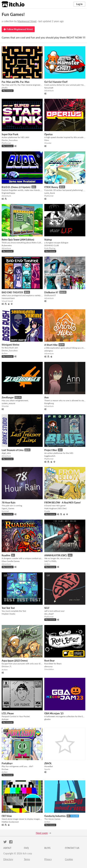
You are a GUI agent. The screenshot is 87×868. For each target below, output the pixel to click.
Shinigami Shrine (10, 345)
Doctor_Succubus (10, 140)
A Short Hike (51, 345)
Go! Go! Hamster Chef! (56, 82)
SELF (47, 608)
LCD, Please (8, 713)
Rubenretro (7, 245)
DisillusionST (50, 295)
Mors (47, 140)
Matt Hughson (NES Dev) (55, 508)
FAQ (26, 848)
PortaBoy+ (7, 763)
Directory (8, 859)
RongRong (49, 403)
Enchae (5, 769)
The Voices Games (52, 819)
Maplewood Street (27, 21)
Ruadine (6, 555)
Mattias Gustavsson (10, 822)
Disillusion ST (51, 292)
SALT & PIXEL (50, 561)
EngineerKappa (8, 193)
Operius (48, 134)
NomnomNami (8, 298)
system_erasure (8, 403)
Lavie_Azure (50, 193)
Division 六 (7, 666)
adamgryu (49, 351)
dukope (5, 719)
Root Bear (49, 661)
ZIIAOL (48, 763)
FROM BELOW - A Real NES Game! (62, 503)
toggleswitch (50, 456)
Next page (42, 833)
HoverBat (49, 766)
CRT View (7, 816)
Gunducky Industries (55, 816)
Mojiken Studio (8, 614)
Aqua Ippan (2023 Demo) (15, 661)
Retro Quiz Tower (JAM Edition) (18, 240)
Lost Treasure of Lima (13, 450)
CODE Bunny (51, 187)
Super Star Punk (10, 134)
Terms (27, 859)
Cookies (69, 859)
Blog (47, 848)
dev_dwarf (49, 614)
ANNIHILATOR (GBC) (56, 555)
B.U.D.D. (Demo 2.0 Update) (16, 187)
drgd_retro (6, 453)
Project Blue (51, 450)
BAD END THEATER (12, 292)
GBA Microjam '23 (54, 713)
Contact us (72, 848)
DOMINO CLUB (52, 245)
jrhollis (5, 88)
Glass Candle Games (11, 561)
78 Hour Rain (9, 503)
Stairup (48, 240)
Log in (79, 4)
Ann (47, 397)
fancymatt (49, 88)
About (7, 848)
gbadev (48, 719)
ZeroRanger (8, 397)
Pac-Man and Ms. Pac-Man (16, 82)
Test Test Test (8, 608)
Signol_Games (8, 508)
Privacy (48, 859)
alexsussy (48, 666)
